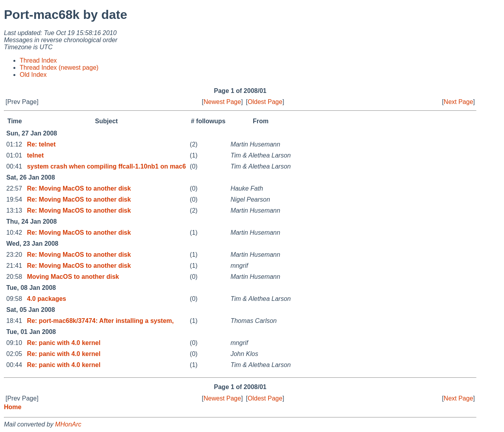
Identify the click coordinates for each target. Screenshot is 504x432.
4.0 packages (46, 299)
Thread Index (38, 60)
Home (13, 407)
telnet (35, 155)
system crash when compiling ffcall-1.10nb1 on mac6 (106, 166)
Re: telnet (41, 144)
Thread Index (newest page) (59, 68)
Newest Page (222, 102)
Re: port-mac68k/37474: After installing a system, (100, 321)
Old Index (33, 75)
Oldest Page (265, 102)
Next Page (459, 102)
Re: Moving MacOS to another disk (79, 188)
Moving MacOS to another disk (73, 277)
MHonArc (68, 424)
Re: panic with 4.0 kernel (64, 343)
